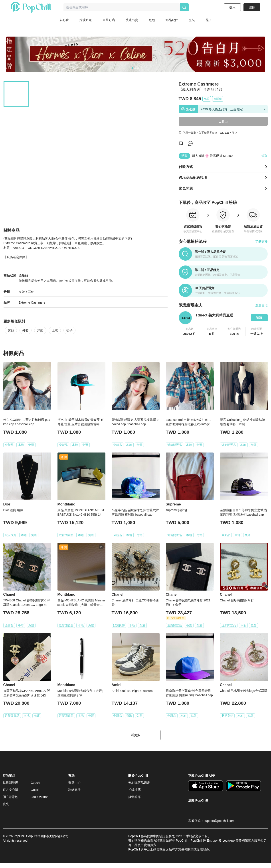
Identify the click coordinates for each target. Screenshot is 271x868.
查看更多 (85, 264)
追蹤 (259, 318)
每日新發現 (10, 788)
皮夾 (6, 809)
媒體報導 (135, 802)
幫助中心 (75, 788)
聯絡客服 (75, 795)
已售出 (223, 121)
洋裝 (40, 337)
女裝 (22, 299)
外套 (26, 337)
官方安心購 (10, 795)
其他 (31, 299)
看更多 (136, 740)
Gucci (35, 795)
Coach (35, 788)
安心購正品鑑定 (139, 788)
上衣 (55, 337)
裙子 (69, 337)
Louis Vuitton (40, 802)
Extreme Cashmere (32, 310)
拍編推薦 (135, 795)
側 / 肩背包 (10, 802)
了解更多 (261, 242)
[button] (190, 332)
